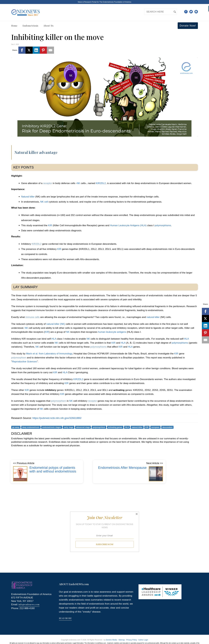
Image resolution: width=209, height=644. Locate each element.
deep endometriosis (31, 427)
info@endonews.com (29, 604)
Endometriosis (30, 26)
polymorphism (19, 358)
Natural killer (28, 197)
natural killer (153, 317)
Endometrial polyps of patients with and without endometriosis (53, 469)
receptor (48, 183)
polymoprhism (99, 427)
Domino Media (111, 640)
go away (16, 427)
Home (14, 26)
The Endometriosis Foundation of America (115, 2)
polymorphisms (163, 225)
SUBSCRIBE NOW (104, 544)
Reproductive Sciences (25, 362)
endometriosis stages (52, 427)
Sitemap (122, 640)
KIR (50, 225)
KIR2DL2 (101, 183)
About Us (49, 26)
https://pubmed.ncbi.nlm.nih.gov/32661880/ (57, 418)
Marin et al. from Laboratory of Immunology (49, 354)
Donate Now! (188, 26)
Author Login (143, 640)
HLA (54, 339)
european (155, 427)
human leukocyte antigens (112, 332)
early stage (69, 427)
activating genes (115, 427)
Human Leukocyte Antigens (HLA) (128, 225)
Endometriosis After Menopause (122, 468)
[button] (104, 518)
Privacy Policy (132, 640)
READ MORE (65, 618)
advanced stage (83, 427)
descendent (167, 427)
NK (78, 183)
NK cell (44, 202)
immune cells (33, 317)
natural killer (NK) (56, 324)
